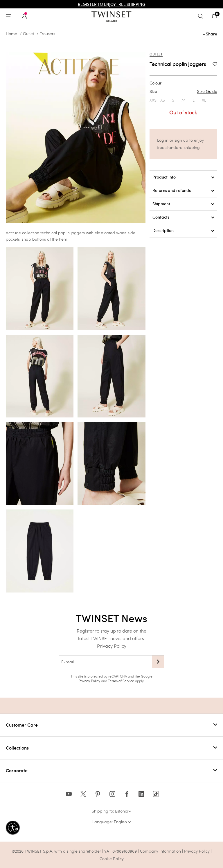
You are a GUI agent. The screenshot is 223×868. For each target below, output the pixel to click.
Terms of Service (121, 681)
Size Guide (207, 91)
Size (183, 91)
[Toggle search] (202, 17)
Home (11, 34)
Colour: (156, 83)
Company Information (160, 851)
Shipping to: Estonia (111, 811)
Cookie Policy (112, 859)
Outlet (28, 34)
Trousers (47, 34)
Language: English (112, 822)
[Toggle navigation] (10, 17)
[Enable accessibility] (13, 828)
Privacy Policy (112, 646)
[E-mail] (105, 662)
